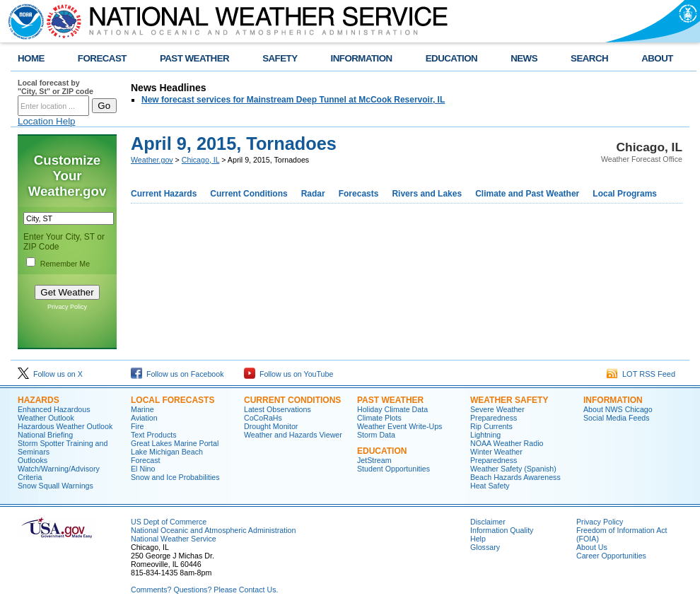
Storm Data (376, 435)
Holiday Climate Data (392, 409)
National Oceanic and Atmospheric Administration (213, 530)
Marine (142, 409)
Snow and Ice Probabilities (175, 477)
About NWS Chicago (618, 409)
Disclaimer (488, 522)
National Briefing (45, 435)
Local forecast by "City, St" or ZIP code (56, 87)
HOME (31, 58)
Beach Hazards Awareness (515, 477)
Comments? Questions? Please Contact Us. (204, 590)
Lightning (485, 435)
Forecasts (359, 194)
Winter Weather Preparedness (496, 456)
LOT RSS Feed (641, 374)
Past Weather (390, 400)
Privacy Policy (67, 307)
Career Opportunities (611, 556)
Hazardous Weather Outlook (65, 426)
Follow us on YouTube (288, 374)
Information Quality (502, 530)
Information (613, 400)
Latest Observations (278, 409)
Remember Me (65, 264)
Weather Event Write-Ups (399, 426)
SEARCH (589, 58)
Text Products (154, 435)
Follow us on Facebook (177, 374)
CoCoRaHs (263, 418)
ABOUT (657, 58)
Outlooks (33, 460)
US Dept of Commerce (169, 522)
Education (382, 451)
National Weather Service (174, 539)
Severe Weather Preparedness (497, 414)
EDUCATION (451, 58)
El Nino (143, 469)
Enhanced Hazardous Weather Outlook (54, 414)
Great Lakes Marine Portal (175, 443)
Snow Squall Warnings (56, 486)
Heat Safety (490, 486)
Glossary (485, 547)
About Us (592, 547)
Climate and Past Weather (527, 194)
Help (478, 539)
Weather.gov (152, 160)
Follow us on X (50, 374)
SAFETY (280, 58)
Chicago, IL (201, 160)
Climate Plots (379, 418)
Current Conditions (249, 194)
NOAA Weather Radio (507, 443)
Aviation (144, 418)
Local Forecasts (173, 400)
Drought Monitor (271, 426)
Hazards (39, 400)
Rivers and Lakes (427, 194)
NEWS (524, 58)
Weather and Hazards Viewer (293, 435)
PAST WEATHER (194, 58)
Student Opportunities (393, 469)
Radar (313, 194)
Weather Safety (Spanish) (513, 469)
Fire (137, 426)
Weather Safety (509, 400)
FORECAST (102, 58)
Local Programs (625, 194)
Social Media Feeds (617, 418)
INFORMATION (362, 58)
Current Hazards (164, 194)
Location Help (47, 121)
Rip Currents (491, 426)
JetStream (374, 460)
